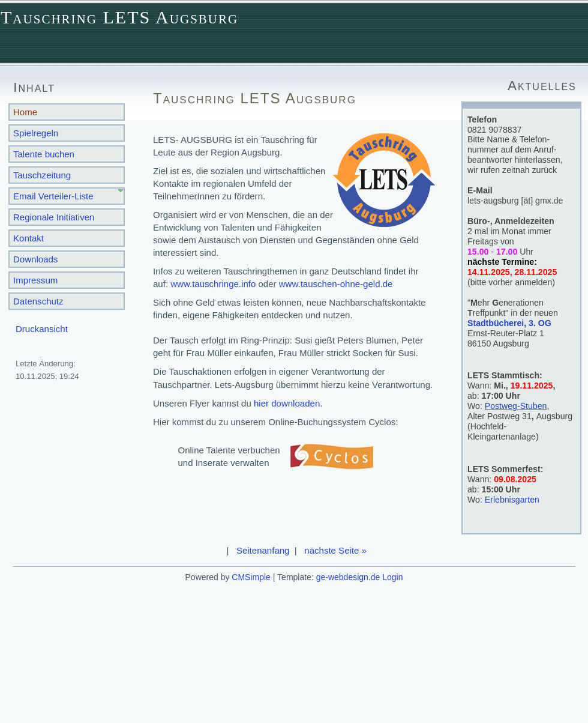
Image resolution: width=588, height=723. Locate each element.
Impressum (35, 280)
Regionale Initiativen (54, 217)
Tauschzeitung (42, 175)
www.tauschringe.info (213, 284)
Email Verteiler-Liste (53, 196)
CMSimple (251, 577)
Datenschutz (38, 301)
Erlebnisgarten (512, 500)
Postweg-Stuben (516, 406)
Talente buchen (44, 154)
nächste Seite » (335, 550)
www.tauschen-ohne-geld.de (336, 284)
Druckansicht (42, 329)
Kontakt (28, 238)
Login (392, 577)
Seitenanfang (263, 550)
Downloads (35, 259)
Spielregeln (36, 133)
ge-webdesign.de (348, 577)
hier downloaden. (288, 403)
